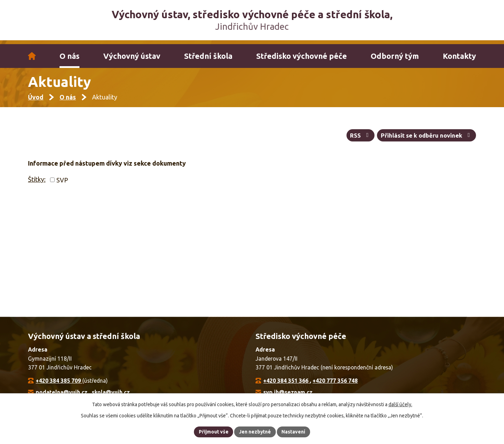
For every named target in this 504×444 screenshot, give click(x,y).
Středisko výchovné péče (302, 56)
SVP (62, 183)
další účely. (400, 404)
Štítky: (37, 183)
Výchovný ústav (132, 56)
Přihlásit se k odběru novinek (426, 139)
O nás (69, 56)
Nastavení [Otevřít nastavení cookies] (294, 431)
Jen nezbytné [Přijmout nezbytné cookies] (255, 431)
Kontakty (459, 56)
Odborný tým (395, 56)
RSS (360, 139)
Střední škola (208, 56)
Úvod (32, 56)
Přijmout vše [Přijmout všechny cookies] (213, 431)
